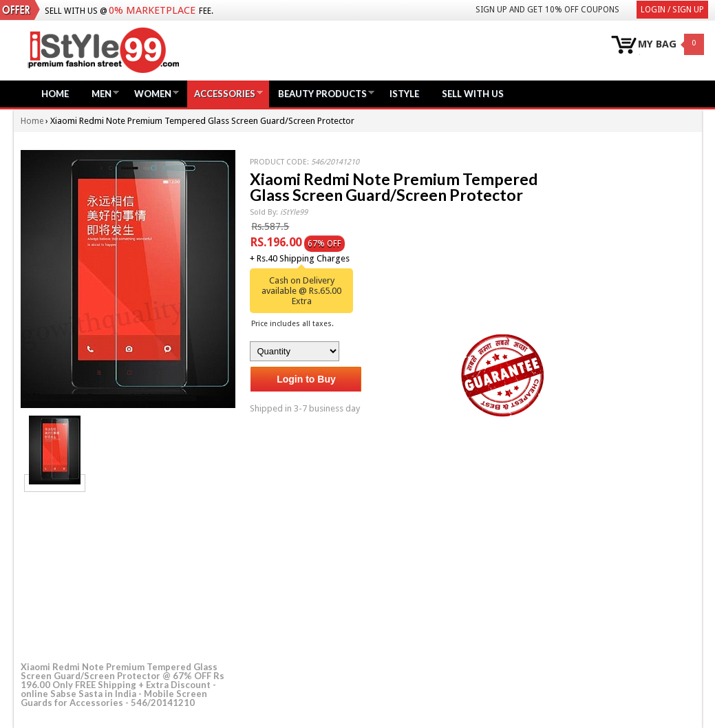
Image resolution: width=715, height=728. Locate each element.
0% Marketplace (152, 10)
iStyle (404, 94)
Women (153, 93)
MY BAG (657, 44)
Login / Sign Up (672, 10)
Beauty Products (322, 93)
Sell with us (473, 94)
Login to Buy (306, 379)
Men (102, 93)
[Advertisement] (124, 575)
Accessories (225, 93)
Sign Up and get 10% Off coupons (547, 10)
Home (55, 94)
